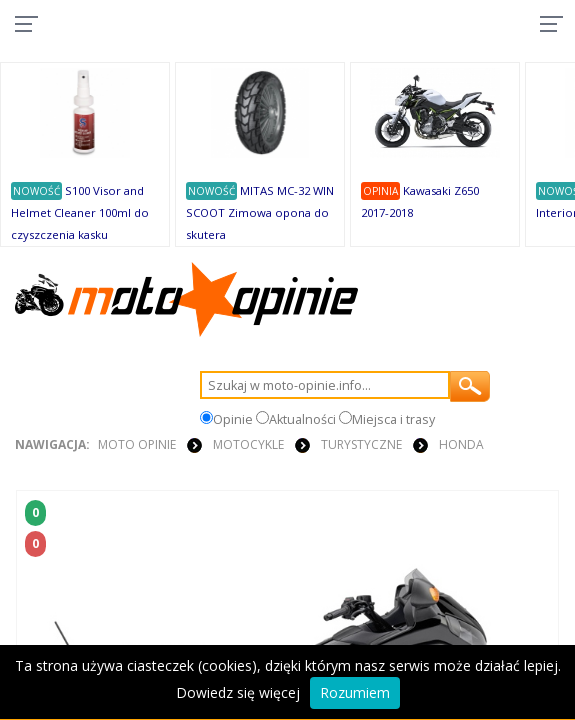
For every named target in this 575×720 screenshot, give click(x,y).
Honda (461, 444)
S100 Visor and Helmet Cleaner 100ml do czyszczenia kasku (80, 212)
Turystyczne (361, 444)
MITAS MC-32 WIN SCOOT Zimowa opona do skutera (260, 212)
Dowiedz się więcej (238, 692)
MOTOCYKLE (248, 444)
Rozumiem (355, 692)
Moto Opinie (137, 444)
